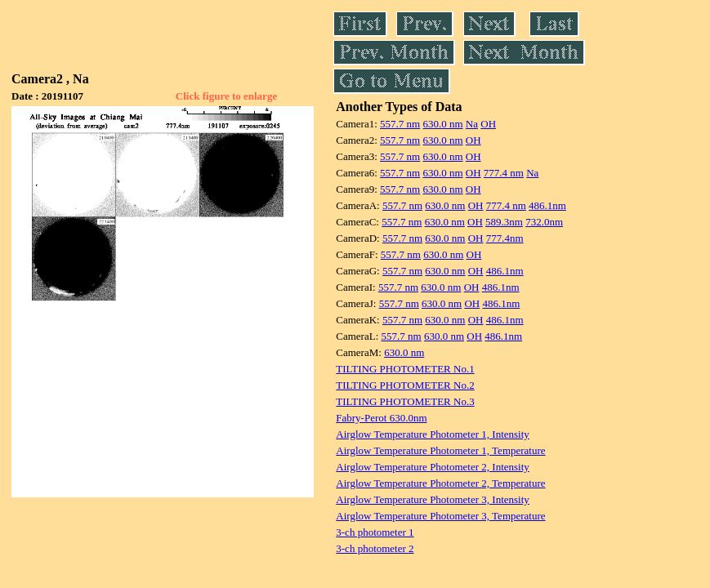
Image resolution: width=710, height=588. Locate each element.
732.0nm (544, 222)
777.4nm (505, 238)
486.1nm (547, 205)
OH (488, 124)
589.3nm (504, 222)
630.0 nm (442, 124)
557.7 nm (400, 124)
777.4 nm (504, 173)
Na (472, 124)
